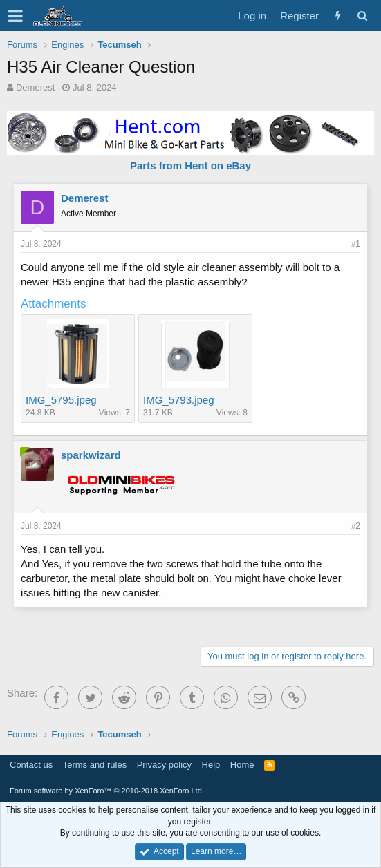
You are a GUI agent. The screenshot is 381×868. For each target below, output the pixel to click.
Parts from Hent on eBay (191, 166)
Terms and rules (95, 765)
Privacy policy (164, 765)
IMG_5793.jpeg (179, 400)
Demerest (35, 87)
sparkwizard (91, 455)
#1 (356, 244)
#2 (356, 526)
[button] (16, 16)
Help (211, 765)
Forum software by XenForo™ (107, 791)
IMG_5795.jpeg (61, 400)
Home (242, 765)
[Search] (362, 16)
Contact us (31, 765)
